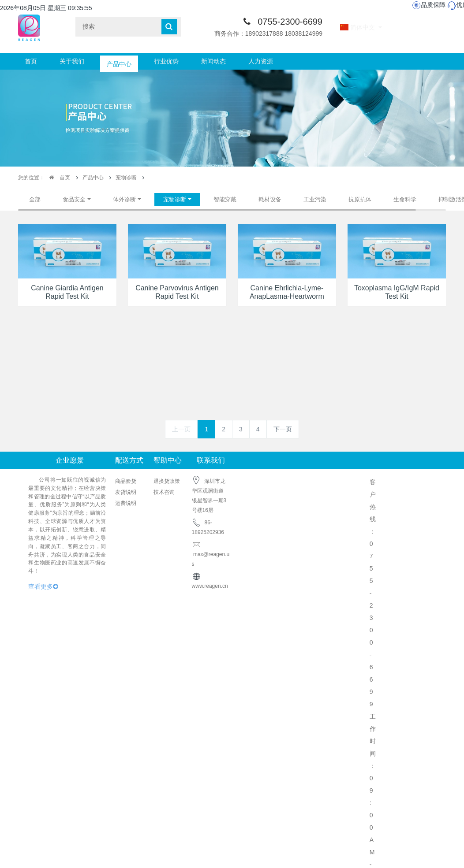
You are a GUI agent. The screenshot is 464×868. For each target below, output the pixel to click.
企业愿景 (70, 460)
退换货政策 (167, 481)
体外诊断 (124, 199)
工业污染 (315, 199)
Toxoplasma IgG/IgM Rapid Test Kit (397, 292)
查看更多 (43, 586)
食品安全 (74, 199)
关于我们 (72, 61)
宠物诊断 (126, 178)
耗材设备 (270, 199)
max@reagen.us (211, 554)
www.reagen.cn (210, 586)
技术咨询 (164, 492)
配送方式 (129, 460)
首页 (31, 61)
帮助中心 (168, 460)
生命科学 (405, 199)
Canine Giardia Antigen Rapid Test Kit (67, 292)
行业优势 (166, 61)
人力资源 (261, 61)
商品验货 (126, 481)
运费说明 (126, 503)
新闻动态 (213, 61)
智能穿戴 (225, 199)
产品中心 (119, 61)
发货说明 (126, 492)
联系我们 (211, 460)
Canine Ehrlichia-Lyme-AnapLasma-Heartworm (287, 292)
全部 (35, 199)
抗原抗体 (360, 199)
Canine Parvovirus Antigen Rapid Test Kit (177, 292)
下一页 (283, 429)
